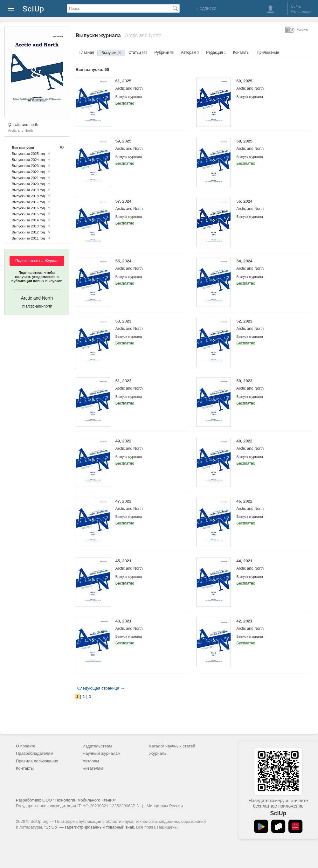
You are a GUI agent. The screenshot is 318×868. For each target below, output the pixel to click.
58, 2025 (269, 145)
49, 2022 (148, 445)
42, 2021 (269, 625)
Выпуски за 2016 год (28, 208)
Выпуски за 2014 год (28, 220)
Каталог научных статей (172, 746)
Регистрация (301, 11)
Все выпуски (23, 148)
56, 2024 (269, 205)
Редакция (216, 52)
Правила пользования (37, 761)
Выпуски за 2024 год (28, 160)
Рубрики (164, 52)
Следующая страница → (101, 688)
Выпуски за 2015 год (28, 214)
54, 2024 (269, 265)
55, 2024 (148, 265)
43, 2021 (148, 625)
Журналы (158, 753)
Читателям (93, 768)
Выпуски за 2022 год (28, 172)
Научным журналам (102, 753)
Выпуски (111, 53)
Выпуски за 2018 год (28, 196)
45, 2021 (148, 565)
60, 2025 (269, 85)
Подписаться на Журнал (37, 261)
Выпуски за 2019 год (28, 190)
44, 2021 (269, 565)
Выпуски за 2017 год (28, 202)
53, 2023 (148, 325)
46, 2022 (269, 505)
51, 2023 (148, 385)
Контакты (241, 52)
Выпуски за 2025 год (28, 154)
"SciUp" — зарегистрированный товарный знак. (90, 827)
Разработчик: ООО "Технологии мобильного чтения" (66, 800)
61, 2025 (148, 85)
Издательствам (97, 746)
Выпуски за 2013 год (28, 226)
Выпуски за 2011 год (28, 238)
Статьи (138, 52)
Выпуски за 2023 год (28, 166)
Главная (87, 52)
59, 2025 (148, 145)
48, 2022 (269, 445)
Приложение (268, 52)
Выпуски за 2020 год (28, 184)
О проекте (26, 746)
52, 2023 (269, 325)
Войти (296, 6)
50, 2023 (269, 385)
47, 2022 (148, 505)
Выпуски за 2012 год (28, 232)
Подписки (206, 8)
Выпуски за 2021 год (28, 178)
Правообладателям (35, 753)
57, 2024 (148, 205)
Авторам (190, 52)
